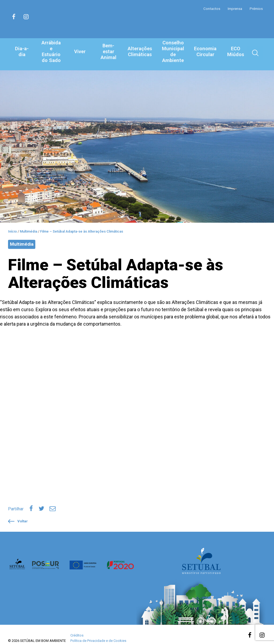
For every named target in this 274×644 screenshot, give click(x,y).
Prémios (256, 9)
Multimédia (22, 238)
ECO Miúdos (235, 52)
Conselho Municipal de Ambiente (174, 52)
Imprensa (234, 9)
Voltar (18, 514)
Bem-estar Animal (110, 51)
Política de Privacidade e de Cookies (98, 633)
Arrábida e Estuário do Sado (52, 52)
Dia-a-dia (22, 52)
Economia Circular (205, 52)
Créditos (77, 628)
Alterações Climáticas (141, 52)
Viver (81, 52)
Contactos (210, 9)
